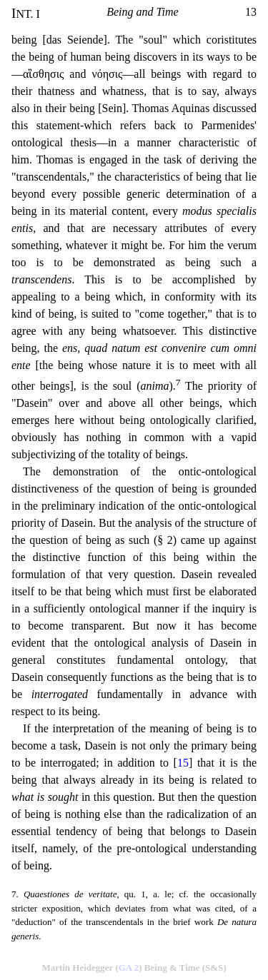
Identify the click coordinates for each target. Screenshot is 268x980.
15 (183, 763)
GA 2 (129, 968)
